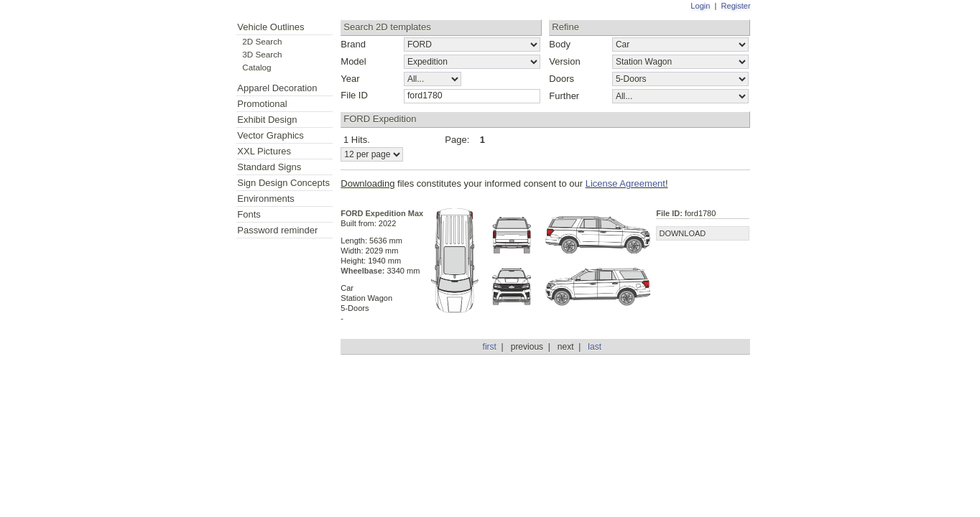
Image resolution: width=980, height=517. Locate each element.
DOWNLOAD (682, 233)
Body (560, 44)
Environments (265, 199)
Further (564, 96)
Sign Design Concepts (283, 183)
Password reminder (277, 230)
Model (353, 61)
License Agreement (625, 183)
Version (564, 61)
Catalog (256, 67)
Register (736, 6)
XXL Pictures (264, 151)
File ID (354, 95)
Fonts (249, 214)
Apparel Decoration (277, 88)
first (490, 347)
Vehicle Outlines (271, 27)
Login (700, 6)
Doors (561, 79)
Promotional (262, 104)
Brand (353, 44)
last (595, 347)
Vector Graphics (271, 135)
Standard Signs (269, 167)
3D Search (262, 54)
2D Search (262, 41)
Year (350, 79)
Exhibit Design (267, 120)
